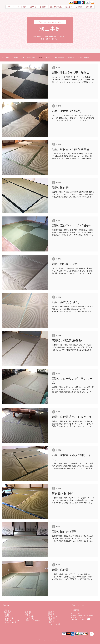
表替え (48, 57)
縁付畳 (16, 57)
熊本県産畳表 (59, 57)
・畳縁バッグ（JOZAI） (33, 620)
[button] (33, 7)
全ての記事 (6, 57)
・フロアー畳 (29, 618)
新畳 (40, 57)
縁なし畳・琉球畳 (29, 57)
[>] (92, 634)
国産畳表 (71, 57)
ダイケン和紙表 (83, 57)
